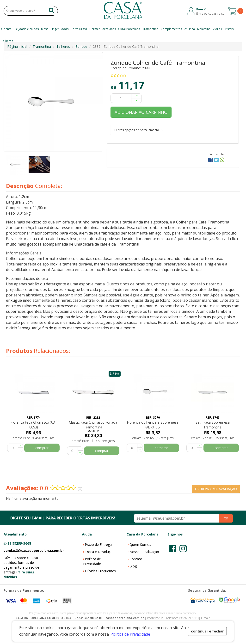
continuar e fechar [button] (207, 631)
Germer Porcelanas (103, 29)
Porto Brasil (79, 29)
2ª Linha (190, 29)
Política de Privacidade (92, 561)
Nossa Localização (144, 552)
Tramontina (150, 29)
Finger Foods (60, 29)
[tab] (173, 130)
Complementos (171, 29)
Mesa (45, 29)
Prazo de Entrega (98, 545)
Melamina (204, 29)
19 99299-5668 (19, 543)
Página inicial (17, 46)
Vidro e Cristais (223, 29)
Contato (136, 559)
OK (226, 518)
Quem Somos (140, 545)
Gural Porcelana (129, 29)
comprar (42, 448)
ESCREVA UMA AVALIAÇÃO (216, 489)
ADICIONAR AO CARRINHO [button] (141, 112)
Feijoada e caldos (27, 29)
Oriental (7, 29)
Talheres (7, 41)
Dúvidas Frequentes (100, 571)
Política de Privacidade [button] (130, 634)
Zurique (81, 46)
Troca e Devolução (100, 552)
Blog (133, 566)
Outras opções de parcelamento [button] (139, 130)
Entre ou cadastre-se (210, 14)
